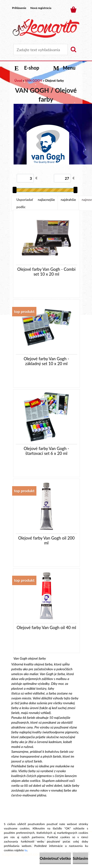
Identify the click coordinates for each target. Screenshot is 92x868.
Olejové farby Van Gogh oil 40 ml (46, 628)
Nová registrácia (41, 8)
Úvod (18, 81)
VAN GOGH (33, 81)
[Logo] (46, 28)
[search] (73, 49)
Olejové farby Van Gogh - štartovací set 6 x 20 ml (46, 451)
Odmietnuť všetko (55, 858)
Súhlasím (80, 858)
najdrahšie (68, 200)
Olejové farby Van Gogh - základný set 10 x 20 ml (46, 361)
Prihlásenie (19, 8)
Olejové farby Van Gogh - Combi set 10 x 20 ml (46, 272)
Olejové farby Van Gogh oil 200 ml (46, 540)
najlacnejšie (46, 200)
